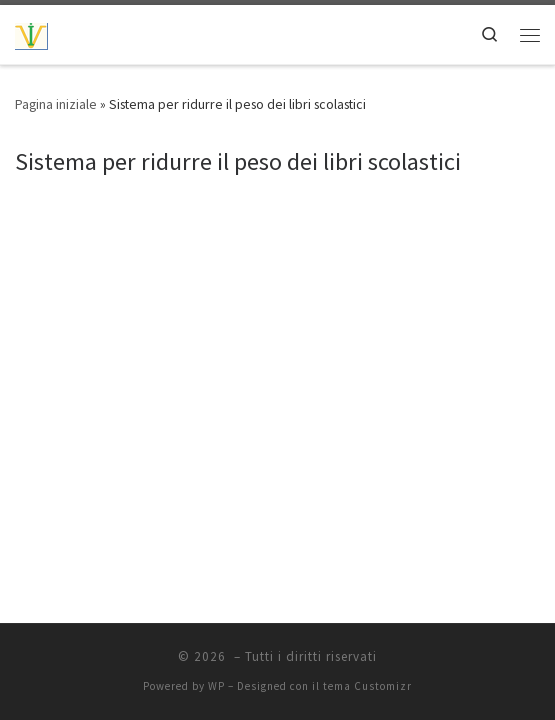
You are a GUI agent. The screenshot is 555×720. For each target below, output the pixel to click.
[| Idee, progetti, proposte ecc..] (31, 34)
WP (216, 686)
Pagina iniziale (56, 104)
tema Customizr (367, 686)
